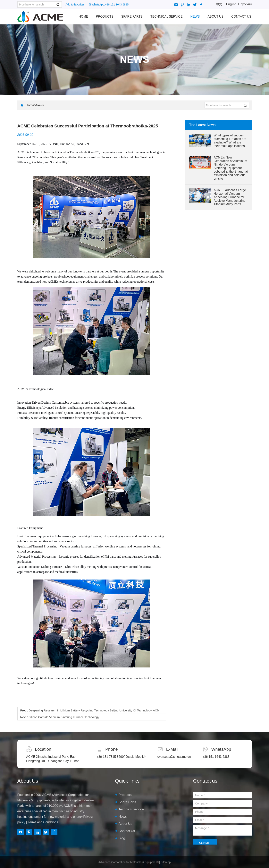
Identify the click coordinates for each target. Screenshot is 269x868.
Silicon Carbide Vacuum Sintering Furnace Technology (64, 717)
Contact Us (241, 17)
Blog (122, 838)
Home (83, 17)
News (195, 17)
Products (105, 17)
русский (246, 4)
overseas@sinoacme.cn (174, 757)
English (231, 4)
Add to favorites (75, 4)
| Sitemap (165, 862)
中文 (219, 4)
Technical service (166, 17)
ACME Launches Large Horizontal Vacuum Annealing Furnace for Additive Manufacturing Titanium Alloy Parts (230, 197)
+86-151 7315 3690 (110, 757)
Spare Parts (132, 17)
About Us (215, 17)
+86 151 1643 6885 (117, 4)
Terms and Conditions (43, 822)
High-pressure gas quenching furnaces (77, 536)
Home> (31, 105)
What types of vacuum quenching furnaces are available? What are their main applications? (230, 141)
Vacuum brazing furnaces (76, 546)
